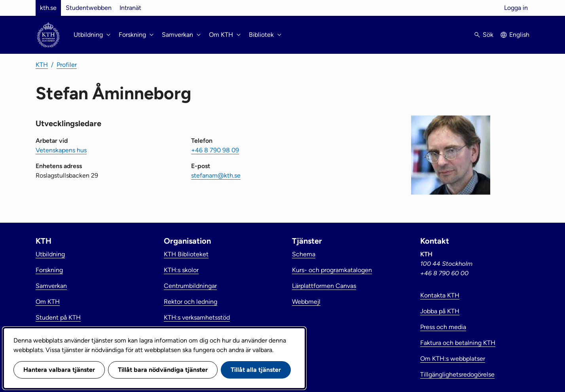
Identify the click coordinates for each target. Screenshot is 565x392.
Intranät (130, 8)
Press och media (443, 327)
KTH (42, 65)
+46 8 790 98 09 (215, 150)
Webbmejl (306, 302)
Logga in (516, 8)
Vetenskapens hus (61, 150)
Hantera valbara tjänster (59, 370)
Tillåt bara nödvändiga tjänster (163, 370)
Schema (304, 254)
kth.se (48, 8)
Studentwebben (89, 8)
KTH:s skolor (181, 270)
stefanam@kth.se (216, 175)
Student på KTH (58, 317)
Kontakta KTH (440, 295)
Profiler (67, 65)
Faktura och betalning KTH (458, 343)
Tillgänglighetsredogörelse (457, 374)
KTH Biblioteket (186, 254)
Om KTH (48, 302)
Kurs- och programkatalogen (332, 270)
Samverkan (51, 286)
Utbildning (50, 254)
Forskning (49, 270)
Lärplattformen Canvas (324, 286)
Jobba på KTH (440, 311)
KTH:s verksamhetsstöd (197, 317)
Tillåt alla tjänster (256, 370)
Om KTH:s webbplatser (453, 359)
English (519, 35)
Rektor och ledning (191, 302)
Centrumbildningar (190, 286)
